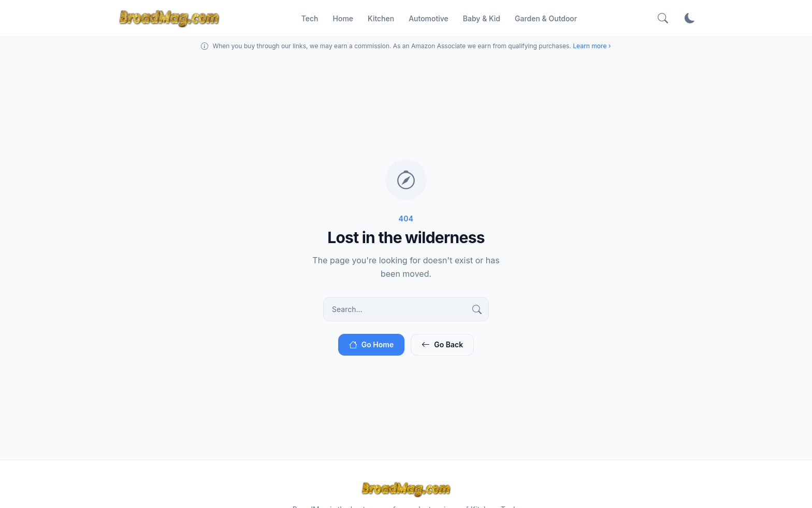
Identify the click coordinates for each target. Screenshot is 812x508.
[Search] (663, 19)
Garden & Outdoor (546, 19)
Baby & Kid (482, 19)
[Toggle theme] (690, 19)
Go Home (371, 345)
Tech (310, 19)
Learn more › (592, 47)
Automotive (429, 19)
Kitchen (381, 19)
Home (343, 19)
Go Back (442, 345)
